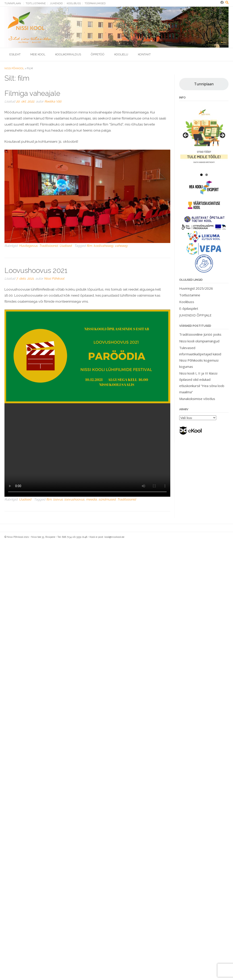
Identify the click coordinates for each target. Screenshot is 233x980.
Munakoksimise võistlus (197, 399)
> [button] (222, 136)
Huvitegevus (28, 246)
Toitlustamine (36, 3)
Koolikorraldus (68, 54)
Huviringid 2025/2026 (196, 288)
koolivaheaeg (103, 246)
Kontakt (144, 54)
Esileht (15, 54)
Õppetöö (98, 54)
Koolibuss (74, 3)
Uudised (66, 246)
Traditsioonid (48, 246)
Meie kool (38, 54)
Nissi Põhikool (54, 279)
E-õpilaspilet (189, 308)
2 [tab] (207, 175)
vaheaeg (121, 246)
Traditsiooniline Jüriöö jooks (200, 334)
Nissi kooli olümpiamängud (199, 341)
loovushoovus (74, 499)
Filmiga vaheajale (32, 93)
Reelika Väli (53, 101)
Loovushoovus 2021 (36, 270)
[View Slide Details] (204, 137)
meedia (91, 499)
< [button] (186, 136)
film (89, 246)
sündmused (107, 499)
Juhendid (56, 3)
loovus (58, 499)
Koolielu (121, 54)
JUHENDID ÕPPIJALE (195, 315)
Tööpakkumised (95, 3)
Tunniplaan (13, 3)
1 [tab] (201, 175)
